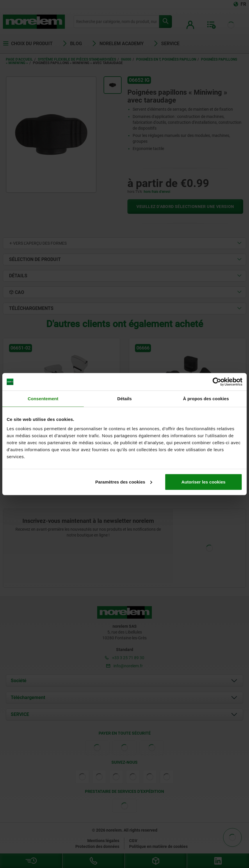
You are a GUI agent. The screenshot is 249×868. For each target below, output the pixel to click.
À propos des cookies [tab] (206, 399)
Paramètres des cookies (124, 482)
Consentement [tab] (43, 399)
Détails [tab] (124, 399)
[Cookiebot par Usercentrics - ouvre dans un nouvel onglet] (217, 382)
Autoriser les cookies (203, 482)
